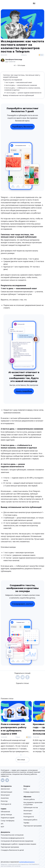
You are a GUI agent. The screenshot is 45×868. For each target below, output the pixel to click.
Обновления (5, 812)
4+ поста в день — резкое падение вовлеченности (23, 93)
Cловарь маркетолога (32, 792)
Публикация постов (31, 807)
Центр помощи (6, 814)
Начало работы (29, 799)
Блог (42, 55)
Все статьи (22, 760)
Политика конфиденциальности (12, 838)
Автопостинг (5, 789)
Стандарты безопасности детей (12, 850)
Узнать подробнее (24, 391)
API (2, 824)
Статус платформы (8, 821)
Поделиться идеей (8, 818)
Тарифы (26, 823)
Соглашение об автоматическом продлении (17, 841)
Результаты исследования (13, 80)
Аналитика (5, 798)
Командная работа (30, 820)
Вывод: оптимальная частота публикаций (18, 95)
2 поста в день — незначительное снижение (21, 85)
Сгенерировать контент (22, 604)
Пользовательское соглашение (12, 835)
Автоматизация (6, 792)
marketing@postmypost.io (27, 862)
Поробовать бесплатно (22, 127)
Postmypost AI (6, 804)
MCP (2, 827)
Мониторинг (5, 795)
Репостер (4, 801)
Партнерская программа (33, 826)
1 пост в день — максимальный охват (18, 82)
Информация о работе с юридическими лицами (18, 844)
